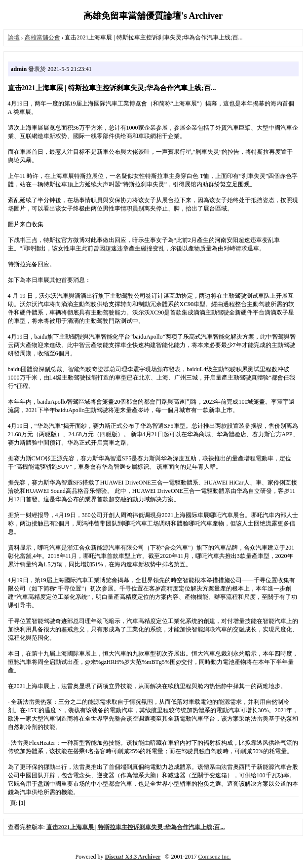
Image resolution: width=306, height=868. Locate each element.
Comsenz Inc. (214, 857)
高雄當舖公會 (42, 37)
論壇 (14, 37)
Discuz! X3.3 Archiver (133, 857)
